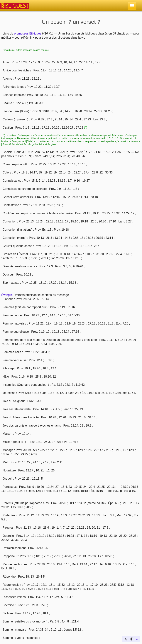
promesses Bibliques (28, 33)
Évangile (7, 295)
